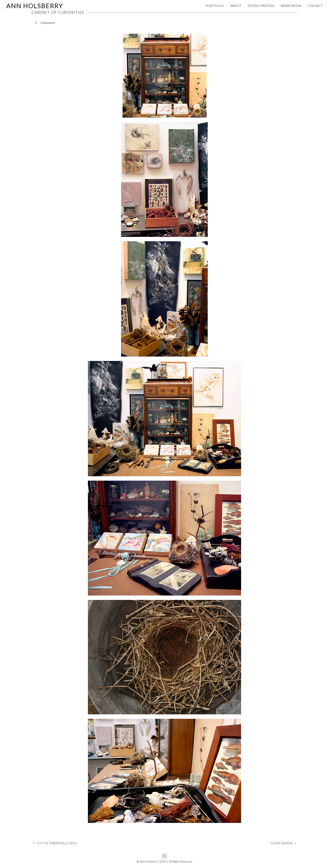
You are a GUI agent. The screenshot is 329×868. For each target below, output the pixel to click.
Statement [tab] (45, 23)
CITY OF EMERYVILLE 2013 (55, 843)
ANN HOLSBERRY (35, 6)
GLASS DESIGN (283, 843)
